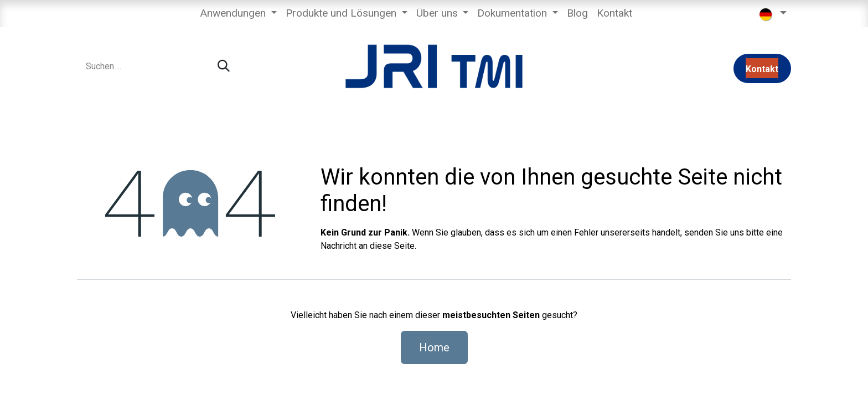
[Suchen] (224, 66)
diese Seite (392, 246)
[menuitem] (238, 14)
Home (434, 347)
